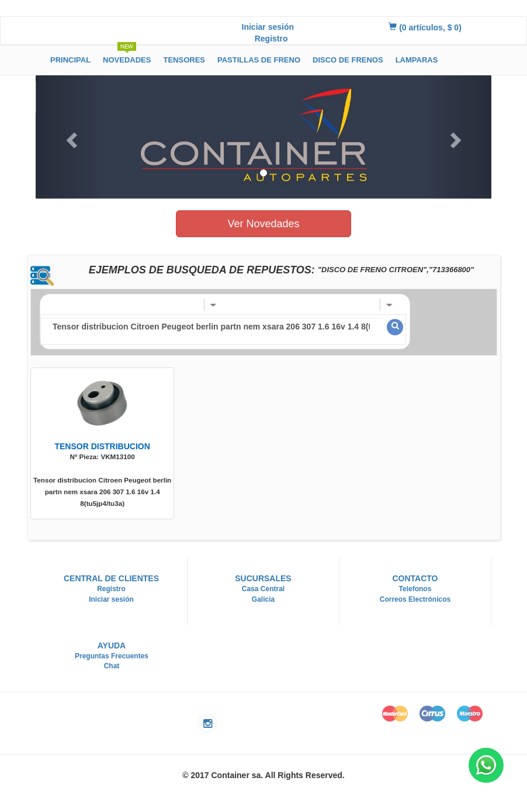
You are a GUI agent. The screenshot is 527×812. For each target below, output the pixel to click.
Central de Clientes (111, 578)
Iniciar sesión (268, 27)
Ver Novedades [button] (263, 224)
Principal (70, 60)
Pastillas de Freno (259, 60)
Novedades (127, 58)
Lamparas (417, 60)
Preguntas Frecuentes (112, 656)
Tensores (184, 60)
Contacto (415, 578)
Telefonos (415, 589)
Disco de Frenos (348, 60)
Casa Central (263, 589)
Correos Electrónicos (415, 599)
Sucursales (263, 578)
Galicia (263, 599)
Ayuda (112, 646)
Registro (271, 39)
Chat (112, 666)
